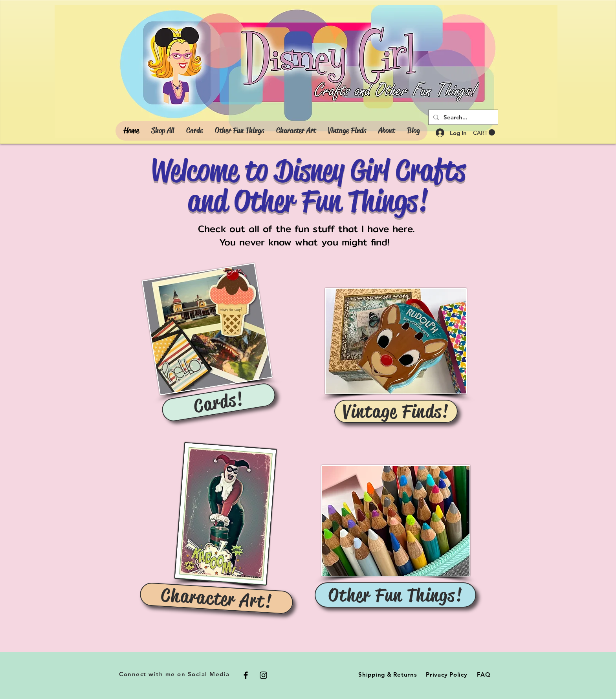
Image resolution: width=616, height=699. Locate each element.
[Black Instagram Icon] (263, 675)
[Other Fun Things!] (395, 595)
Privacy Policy (447, 674)
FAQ (484, 674)
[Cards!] (219, 402)
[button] (484, 133)
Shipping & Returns (388, 674)
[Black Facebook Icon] (246, 675)
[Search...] (462, 117)
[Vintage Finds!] (396, 411)
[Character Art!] (217, 598)
